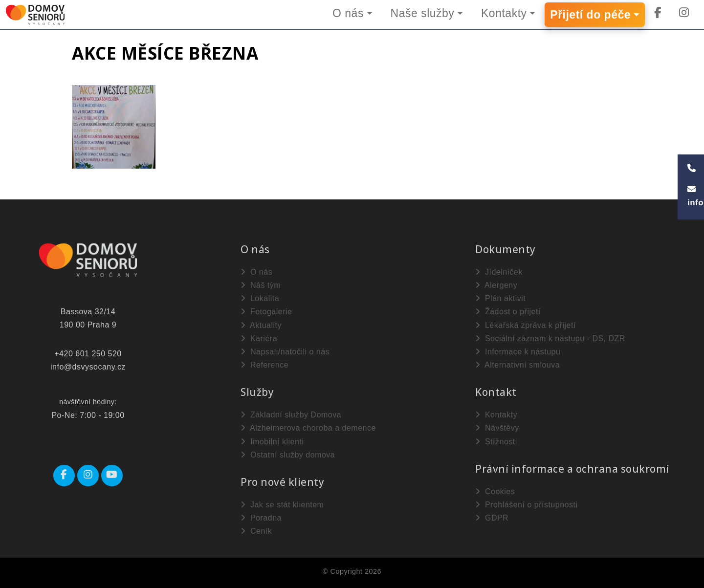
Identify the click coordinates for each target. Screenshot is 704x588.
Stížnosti (496, 442)
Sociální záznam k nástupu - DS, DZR (550, 338)
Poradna (261, 518)
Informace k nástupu (518, 352)
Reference (264, 365)
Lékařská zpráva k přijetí (526, 325)
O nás (348, 13)
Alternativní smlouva (517, 365)
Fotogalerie (266, 312)
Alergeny (496, 285)
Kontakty (504, 13)
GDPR (492, 518)
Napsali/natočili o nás (285, 352)
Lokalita (260, 298)
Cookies (495, 491)
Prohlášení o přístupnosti (526, 505)
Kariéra (259, 338)
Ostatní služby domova (288, 455)
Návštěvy (497, 428)
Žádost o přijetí (508, 312)
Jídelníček (499, 272)
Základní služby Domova (291, 415)
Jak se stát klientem (282, 505)
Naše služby (422, 13)
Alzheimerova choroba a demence (308, 428)
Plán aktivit (500, 298)
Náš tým (261, 285)
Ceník (256, 531)
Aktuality (261, 325)
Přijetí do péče (590, 15)
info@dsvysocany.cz (88, 367)
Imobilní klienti (272, 442)
